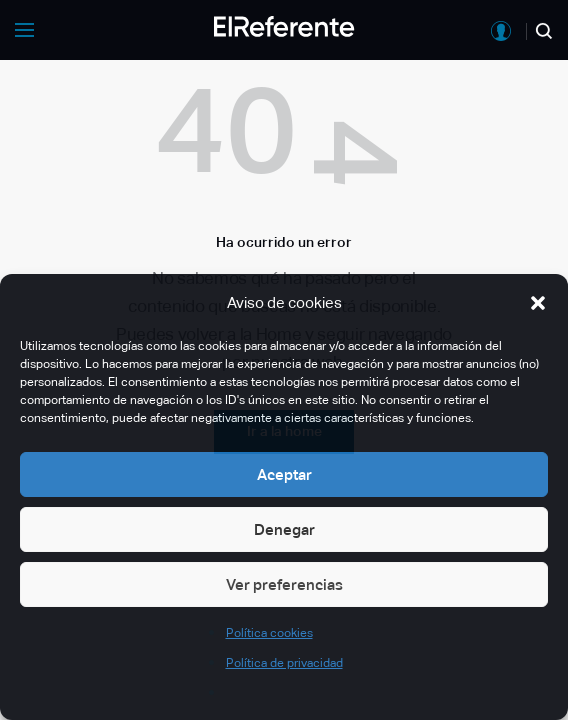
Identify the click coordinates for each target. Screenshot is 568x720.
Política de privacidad (284, 663)
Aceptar (284, 474)
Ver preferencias (284, 584)
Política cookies (269, 633)
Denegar (284, 529)
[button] (538, 303)
